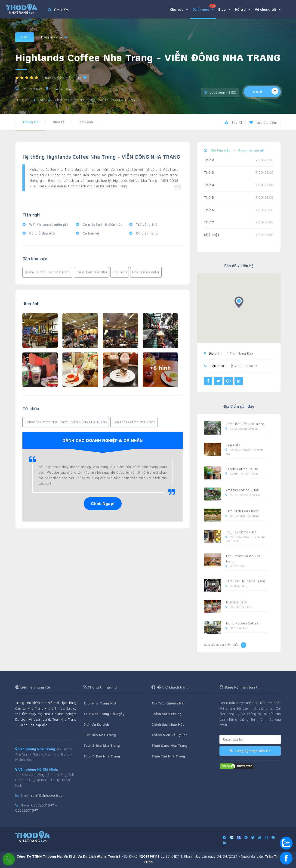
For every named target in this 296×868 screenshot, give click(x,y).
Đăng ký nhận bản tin (250, 751)
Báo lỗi (233, 122)
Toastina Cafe (236, 602)
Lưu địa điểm (263, 122)
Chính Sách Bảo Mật (168, 724)
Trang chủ (23, 100)
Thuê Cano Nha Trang (169, 746)
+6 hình (160, 368)
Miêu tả (59, 122)
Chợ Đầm (120, 272)
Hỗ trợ (243, 9)
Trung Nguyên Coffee (242, 623)
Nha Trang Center (146, 272)
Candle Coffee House (242, 469)
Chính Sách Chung (166, 714)
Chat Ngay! (103, 504)
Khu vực (179, 9)
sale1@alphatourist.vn (48, 795)
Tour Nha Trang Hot (100, 703)
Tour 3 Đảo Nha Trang (102, 746)
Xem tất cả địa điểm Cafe (225, 645)
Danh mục (204, 8)
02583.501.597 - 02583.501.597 (36, 808)
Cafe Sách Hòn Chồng (242, 511)
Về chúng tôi (268, 9)
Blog (224, 9)
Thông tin (30, 122)
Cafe (25, 37)
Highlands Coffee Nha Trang (134, 422)
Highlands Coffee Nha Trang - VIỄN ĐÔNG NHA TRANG (66, 422)
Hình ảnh (86, 122)
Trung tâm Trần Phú (91, 272)
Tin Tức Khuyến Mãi (168, 703)
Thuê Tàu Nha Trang (168, 756)
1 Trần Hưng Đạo (61, 89)
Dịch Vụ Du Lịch (96, 724)
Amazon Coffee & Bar (242, 490)
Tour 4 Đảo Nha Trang (102, 756)
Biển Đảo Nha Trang (100, 735)
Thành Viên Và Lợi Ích (170, 735)
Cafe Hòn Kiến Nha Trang (245, 424)
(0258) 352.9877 (31, 89)
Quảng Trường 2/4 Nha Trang (47, 272)
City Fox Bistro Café (241, 532)
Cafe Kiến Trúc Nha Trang (245, 581)
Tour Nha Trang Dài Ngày (104, 714)
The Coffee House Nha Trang (243, 559)
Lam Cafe (233, 445)
